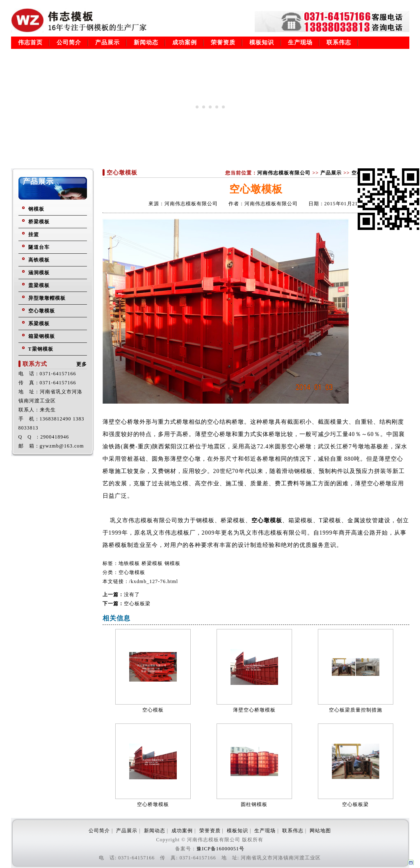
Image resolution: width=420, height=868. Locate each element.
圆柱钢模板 (254, 804)
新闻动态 (146, 42)
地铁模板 (129, 563)
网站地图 (320, 831)
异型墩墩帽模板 (47, 298)
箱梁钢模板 (42, 336)
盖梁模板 (39, 285)
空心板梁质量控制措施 (356, 710)
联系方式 (35, 364)
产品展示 (107, 42)
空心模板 (153, 710)
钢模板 (36, 209)
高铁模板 (39, 260)
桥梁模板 (39, 222)
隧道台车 (39, 247)
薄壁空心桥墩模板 (254, 710)
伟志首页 (30, 42)
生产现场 (300, 42)
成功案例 (185, 42)
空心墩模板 (42, 311)
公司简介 (69, 42)
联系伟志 (339, 42)
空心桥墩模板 (153, 804)
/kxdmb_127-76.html (154, 581)
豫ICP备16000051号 (220, 849)
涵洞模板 (39, 273)
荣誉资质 (223, 42)
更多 (82, 364)
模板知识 (262, 42)
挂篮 (34, 234)
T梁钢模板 (41, 349)
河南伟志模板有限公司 (284, 173)
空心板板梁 (137, 604)
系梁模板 (39, 324)
